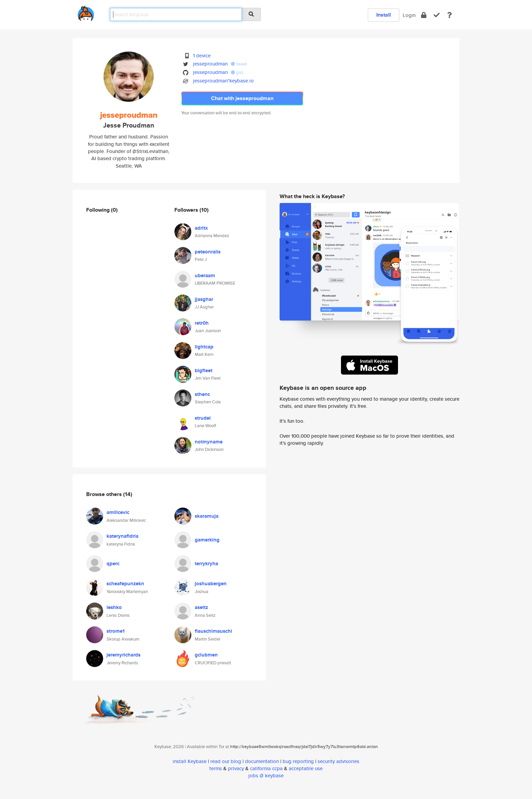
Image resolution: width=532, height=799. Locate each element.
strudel (203, 418)
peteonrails (208, 252)
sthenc (202, 394)
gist (237, 72)
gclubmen (206, 655)
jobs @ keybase (266, 775)
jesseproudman (210, 64)
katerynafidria (122, 536)
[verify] (437, 15)
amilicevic (118, 512)
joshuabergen (211, 584)
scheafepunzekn (125, 584)
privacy (236, 768)
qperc (113, 564)
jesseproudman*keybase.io (223, 81)
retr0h (202, 323)
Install (384, 15)
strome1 (116, 631)
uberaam (205, 275)
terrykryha (206, 564)
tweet (239, 64)
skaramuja (207, 516)
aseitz (201, 607)
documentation (262, 761)
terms (216, 768)
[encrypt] (424, 15)
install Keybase (190, 761)
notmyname (209, 442)
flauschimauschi (213, 631)
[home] (86, 12)
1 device (202, 55)
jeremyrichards (123, 655)
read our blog (226, 761)
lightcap (204, 347)
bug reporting (298, 761)
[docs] (450, 15)
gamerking (207, 540)
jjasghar (204, 299)
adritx (201, 228)
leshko (114, 607)
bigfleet (204, 370)
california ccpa (266, 768)
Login (409, 15)
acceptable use (306, 768)
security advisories (338, 761)
